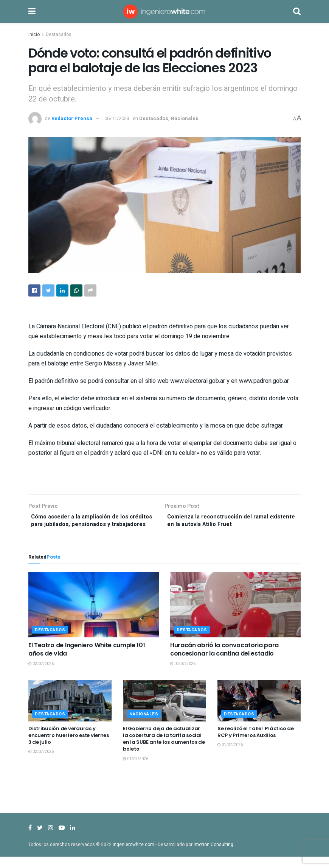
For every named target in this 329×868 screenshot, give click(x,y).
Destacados (59, 34)
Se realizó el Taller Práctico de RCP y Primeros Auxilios (256, 743)
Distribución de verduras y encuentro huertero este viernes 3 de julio (69, 747)
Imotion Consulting (213, 856)
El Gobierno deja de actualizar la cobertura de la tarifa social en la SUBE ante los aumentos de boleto (164, 750)
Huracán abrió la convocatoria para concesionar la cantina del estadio (224, 661)
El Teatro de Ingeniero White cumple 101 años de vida (87, 661)
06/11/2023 (117, 118)
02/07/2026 (41, 675)
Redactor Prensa (72, 118)
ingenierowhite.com (133, 856)
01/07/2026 (136, 770)
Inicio (34, 34)
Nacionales (185, 118)
